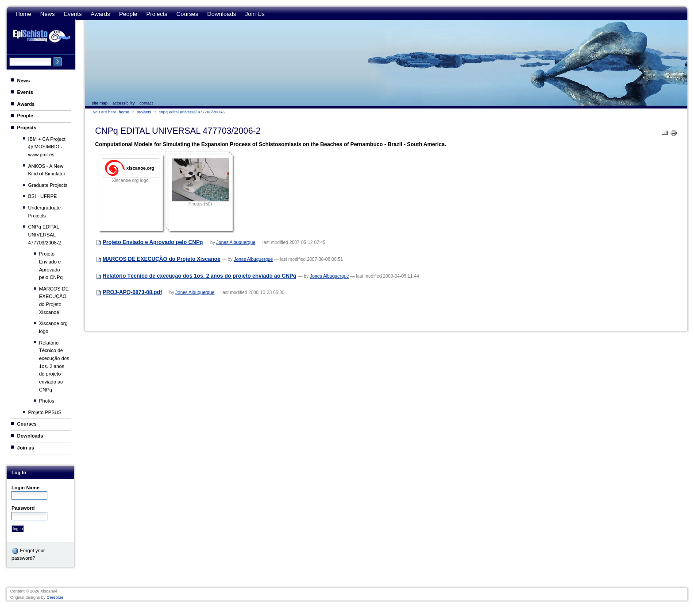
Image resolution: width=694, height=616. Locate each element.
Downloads (222, 14)
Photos (46, 401)
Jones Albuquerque (236, 242)
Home (23, 14)
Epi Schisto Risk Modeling (42, 36)
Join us (255, 14)
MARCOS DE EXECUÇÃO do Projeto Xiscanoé (54, 300)
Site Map (100, 103)
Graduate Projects (48, 185)
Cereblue (55, 597)
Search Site (9, 57)
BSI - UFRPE (42, 196)
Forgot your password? (28, 554)
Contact (146, 103)
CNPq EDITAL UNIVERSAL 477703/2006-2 (44, 234)
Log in (19, 473)
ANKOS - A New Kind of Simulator (46, 170)
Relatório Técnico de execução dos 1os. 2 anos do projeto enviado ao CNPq (54, 366)
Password (23, 508)
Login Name (25, 488)
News (48, 14)
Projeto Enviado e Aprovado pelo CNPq (51, 265)
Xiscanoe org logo (53, 327)
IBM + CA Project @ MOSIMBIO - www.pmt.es (46, 147)
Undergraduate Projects (44, 212)
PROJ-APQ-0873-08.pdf (132, 292)
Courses (187, 14)
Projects (157, 14)
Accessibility (123, 103)
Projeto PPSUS (44, 412)
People (128, 14)
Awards (100, 14)
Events (73, 14)
